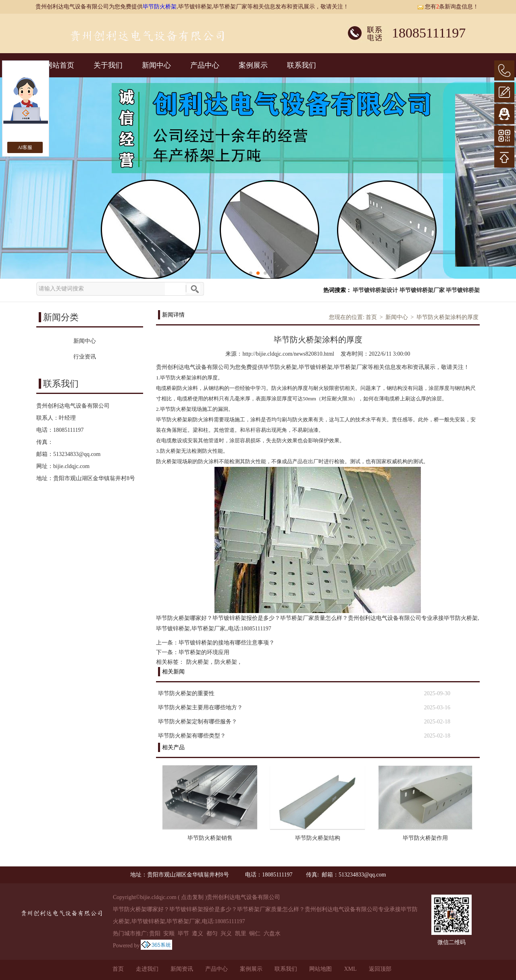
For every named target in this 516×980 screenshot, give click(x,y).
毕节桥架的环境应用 (204, 652)
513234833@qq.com (77, 454)
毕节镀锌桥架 (463, 290)
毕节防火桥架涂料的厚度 (447, 317)
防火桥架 (198, 662)
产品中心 (205, 65)
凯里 (241, 933)
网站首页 (60, 65)
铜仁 (255, 933)
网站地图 (320, 969)
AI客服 (25, 147)
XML (350, 969)
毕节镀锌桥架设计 (375, 290)
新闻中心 (156, 65)
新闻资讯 (182, 969)
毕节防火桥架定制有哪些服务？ (198, 722)
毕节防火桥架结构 (318, 838)
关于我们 (108, 65)
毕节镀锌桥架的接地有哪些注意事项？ (227, 643)
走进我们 (147, 969)
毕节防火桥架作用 (425, 838)
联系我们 (302, 65)
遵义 (198, 933)
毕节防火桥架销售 (210, 838)
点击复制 (192, 897)
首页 (371, 317)
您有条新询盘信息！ (448, 7)
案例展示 (253, 65)
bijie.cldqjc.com (71, 466)
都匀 (212, 933)
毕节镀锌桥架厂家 (422, 290)
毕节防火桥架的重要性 (186, 693)
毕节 (183, 933)
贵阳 (155, 933)
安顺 (169, 933)
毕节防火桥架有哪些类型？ (192, 736)
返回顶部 (380, 969)
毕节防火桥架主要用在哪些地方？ (200, 708)
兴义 (226, 933)
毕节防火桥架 (160, 7)
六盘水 (272, 933)
